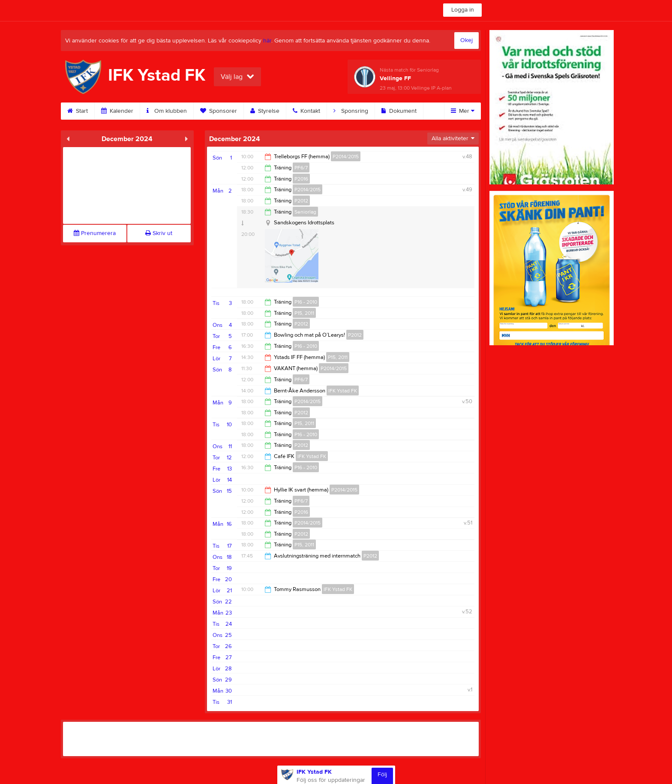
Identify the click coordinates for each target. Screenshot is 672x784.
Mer (463, 111)
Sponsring (351, 111)
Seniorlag (305, 212)
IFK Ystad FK (343, 391)
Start (78, 111)
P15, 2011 (304, 313)
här (267, 41)
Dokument (399, 111)
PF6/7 (301, 168)
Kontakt (306, 111)
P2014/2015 (346, 157)
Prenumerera (95, 233)
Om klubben (167, 111)
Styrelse (265, 111)
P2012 (301, 201)
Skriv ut (159, 233)
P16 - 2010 (306, 302)
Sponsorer (219, 111)
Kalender (117, 111)
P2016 (301, 179)
